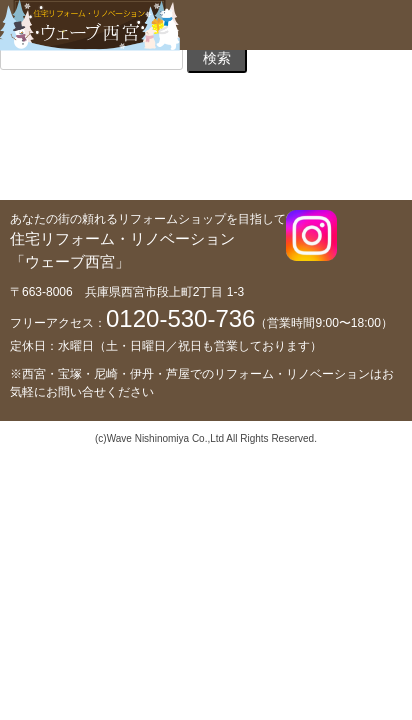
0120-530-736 (180, 318)
